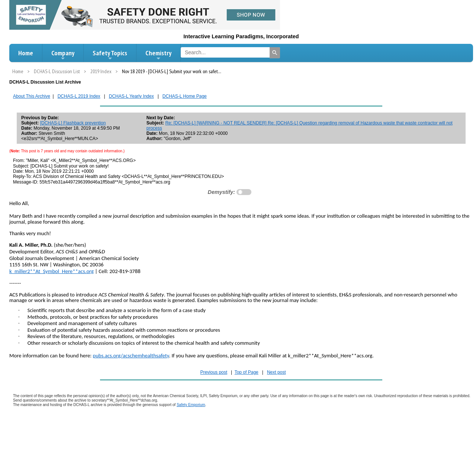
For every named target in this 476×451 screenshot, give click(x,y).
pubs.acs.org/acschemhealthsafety (131, 356)
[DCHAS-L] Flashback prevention (73, 123)
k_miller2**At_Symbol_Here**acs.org (52, 271)
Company (63, 55)
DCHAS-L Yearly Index (131, 96)
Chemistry (158, 55)
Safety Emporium (191, 405)
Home (26, 53)
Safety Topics (110, 55)
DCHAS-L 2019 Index (79, 96)
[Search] (275, 53)
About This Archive (32, 96)
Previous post (214, 372)
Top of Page (247, 372)
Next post (276, 372)
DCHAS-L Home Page (185, 96)
